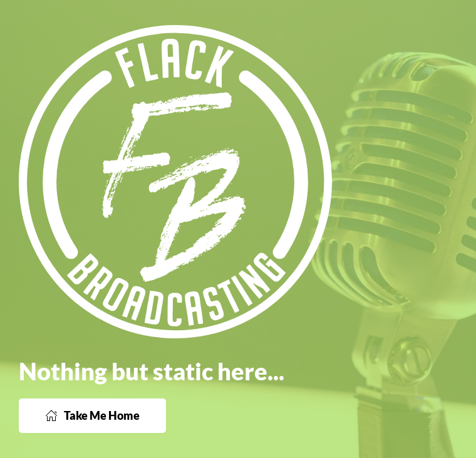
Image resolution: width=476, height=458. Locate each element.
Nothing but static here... (152, 371)
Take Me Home (92, 415)
